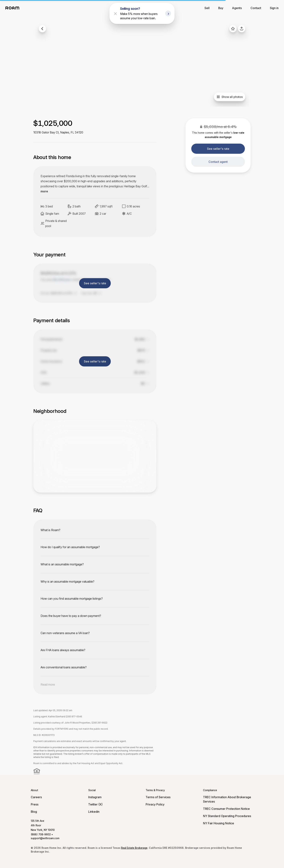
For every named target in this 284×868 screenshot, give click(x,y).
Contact (256, 8)
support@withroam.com (45, 838)
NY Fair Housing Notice (219, 823)
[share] (242, 29)
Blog (34, 812)
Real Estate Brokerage (134, 848)
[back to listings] (42, 29)
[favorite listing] (233, 29)
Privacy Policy (155, 804)
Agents (237, 8)
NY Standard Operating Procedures (227, 816)
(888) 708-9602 (41, 834)
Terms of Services (158, 797)
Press (35, 804)
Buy (221, 8)
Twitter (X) (95, 804)
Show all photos (230, 97)
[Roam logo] (13, 8)
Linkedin (94, 812)
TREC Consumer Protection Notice (226, 809)
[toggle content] (95, 530)
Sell (207, 8)
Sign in (274, 8)
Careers (36, 797)
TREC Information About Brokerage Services (227, 799)
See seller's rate (218, 149)
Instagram (95, 797)
